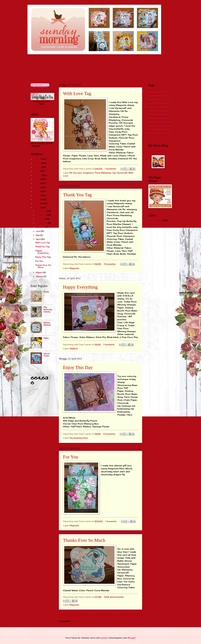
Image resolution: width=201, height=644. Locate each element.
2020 (38, 175)
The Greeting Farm (79, 438)
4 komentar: (110, 264)
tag (114, 173)
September (42, 223)
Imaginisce (88, 173)
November (41, 215)
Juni (38, 231)
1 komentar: (111, 169)
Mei (38, 235)
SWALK (73, 349)
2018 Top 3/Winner (159, 131)
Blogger (132, 638)
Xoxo (46, 292)
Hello (46, 338)
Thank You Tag (77, 195)
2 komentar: (110, 434)
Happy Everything (80, 287)
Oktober (40, 219)
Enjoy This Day (78, 367)
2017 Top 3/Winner (159, 127)
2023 (37, 163)
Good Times (47, 355)
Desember (41, 211)
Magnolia (74, 268)
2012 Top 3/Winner (159, 109)
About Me (154, 94)
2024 (37, 159)
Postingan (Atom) (80, 621)
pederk (104, 638)
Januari (40, 276)
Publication (154, 105)
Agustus (41, 227)
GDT (151, 101)
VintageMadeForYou (42, 107)
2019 (37, 179)
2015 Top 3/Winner (159, 120)
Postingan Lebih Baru (75, 615)
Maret (39, 272)
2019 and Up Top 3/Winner (158, 136)
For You (71, 457)
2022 (37, 167)
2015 (37, 195)
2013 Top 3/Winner (159, 113)
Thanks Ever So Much (84, 540)
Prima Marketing (103, 173)
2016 (37, 191)
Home (151, 90)
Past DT (152, 98)
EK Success (76, 173)
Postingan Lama (130, 615)
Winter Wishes (47, 324)
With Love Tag (77, 93)
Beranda (104, 615)
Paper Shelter (155, 220)
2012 (37, 208)
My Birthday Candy (48, 309)
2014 (37, 199)
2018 (37, 183)
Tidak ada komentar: (114, 597)
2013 (37, 203)
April (39, 239)
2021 (37, 171)
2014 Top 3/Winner (159, 116)
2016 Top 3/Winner (159, 124)
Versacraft (122, 173)
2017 (37, 187)
